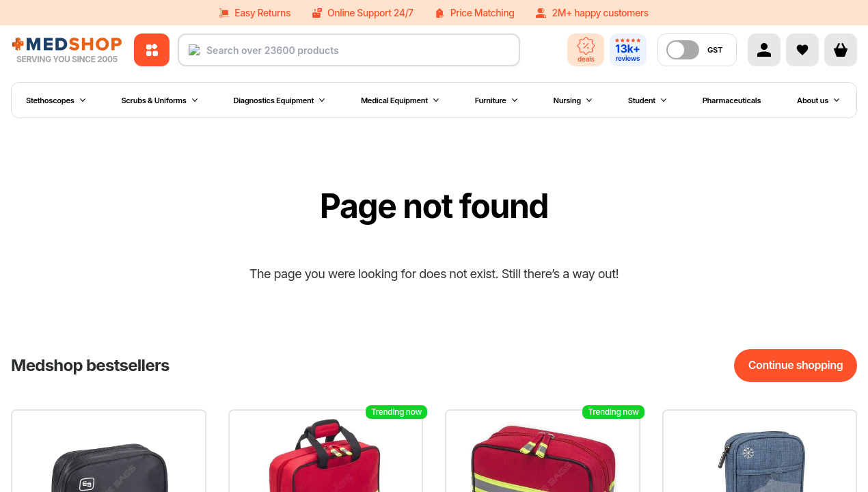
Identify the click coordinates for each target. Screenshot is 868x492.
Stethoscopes (56, 100)
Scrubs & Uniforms (159, 100)
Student (647, 100)
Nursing (573, 100)
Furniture (496, 100)
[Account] (764, 50)
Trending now (396, 412)
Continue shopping (796, 365)
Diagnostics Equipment (280, 100)
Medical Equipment (400, 100)
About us (818, 100)
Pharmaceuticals (732, 100)
